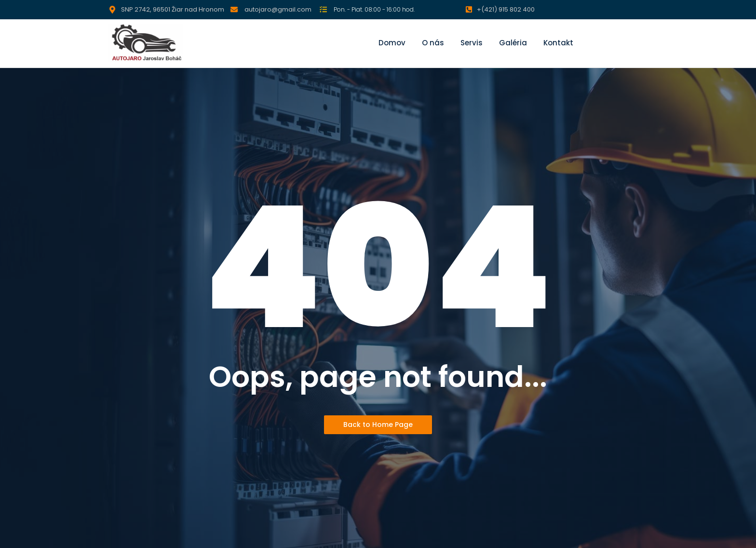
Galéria (513, 43)
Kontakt (558, 43)
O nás (433, 43)
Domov (392, 43)
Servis (472, 43)
